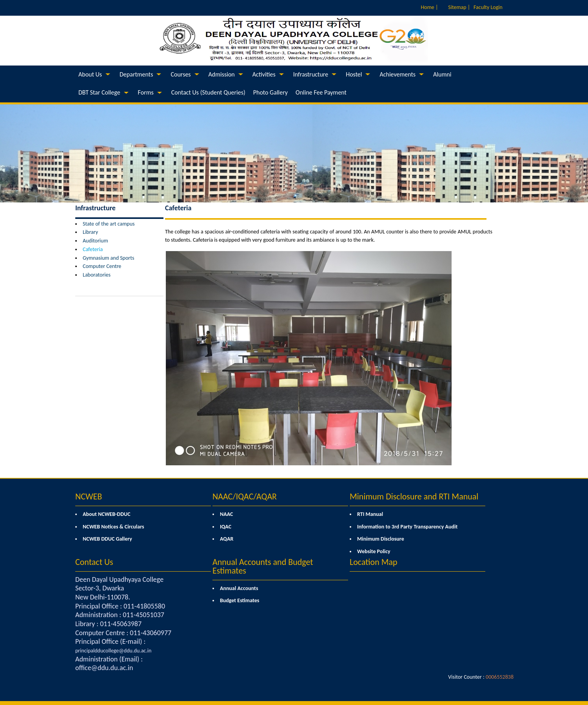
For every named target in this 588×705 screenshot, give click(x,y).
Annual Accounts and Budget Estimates (263, 566)
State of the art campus (109, 224)
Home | (430, 7)
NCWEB (89, 496)
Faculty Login (488, 7)
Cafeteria (93, 249)
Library (90, 232)
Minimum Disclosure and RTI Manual (414, 496)
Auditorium (95, 241)
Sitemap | (459, 7)
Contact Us (94, 562)
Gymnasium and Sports (108, 258)
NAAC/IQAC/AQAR (245, 496)
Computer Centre (102, 266)
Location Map (374, 562)
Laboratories (97, 275)
